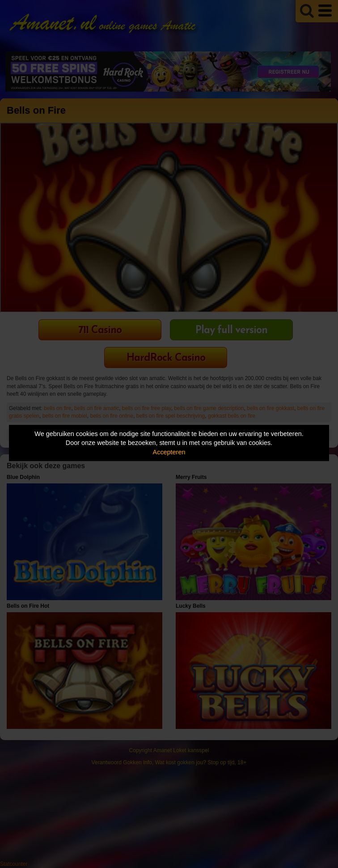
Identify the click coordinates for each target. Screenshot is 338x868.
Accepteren (169, 452)
